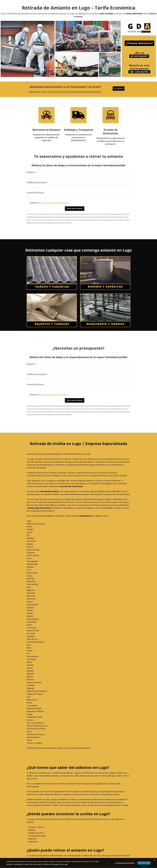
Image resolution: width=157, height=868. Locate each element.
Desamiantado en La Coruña (40, 759)
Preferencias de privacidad (125, 863)
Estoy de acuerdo (144, 863)
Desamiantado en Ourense (39, 756)
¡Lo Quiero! (119, 88)
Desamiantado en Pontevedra (40, 753)
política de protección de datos (54, 203)
